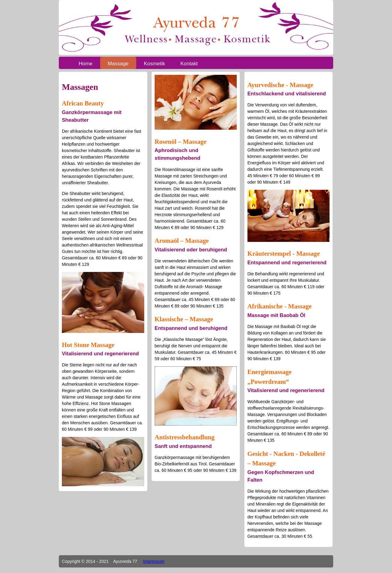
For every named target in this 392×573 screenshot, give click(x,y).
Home (86, 64)
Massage (118, 64)
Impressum (154, 561)
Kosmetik (155, 64)
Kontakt (189, 64)
